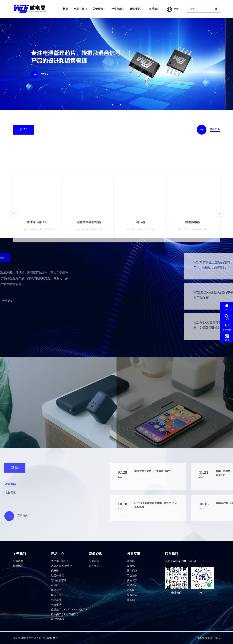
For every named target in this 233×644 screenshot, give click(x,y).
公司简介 (18, 561)
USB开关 (56, 590)
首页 (65, 9)
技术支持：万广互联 (208, 638)
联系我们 (154, 9)
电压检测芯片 (59, 580)
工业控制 (132, 576)
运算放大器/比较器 (62, 566)
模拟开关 (56, 595)
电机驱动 (56, 605)
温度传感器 (57, 576)
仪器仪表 (132, 580)
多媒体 (131, 566)
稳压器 (55, 571)
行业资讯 (94, 566)
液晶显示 (132, 585)
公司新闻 (94, 561)
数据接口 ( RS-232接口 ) (65, 614)
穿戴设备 (132, 595)
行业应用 (118, 9)
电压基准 (56, 600)
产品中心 (80, 9)
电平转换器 (57, 619)
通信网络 (132, 571)
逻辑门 (55, 585)
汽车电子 (132, 590)
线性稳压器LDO (60, 561)
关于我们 (99, 9)
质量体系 (18, 566)
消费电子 (132, 561)
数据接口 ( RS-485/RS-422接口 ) (69, 609)
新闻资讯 (137, 9)
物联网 (131, 600)
